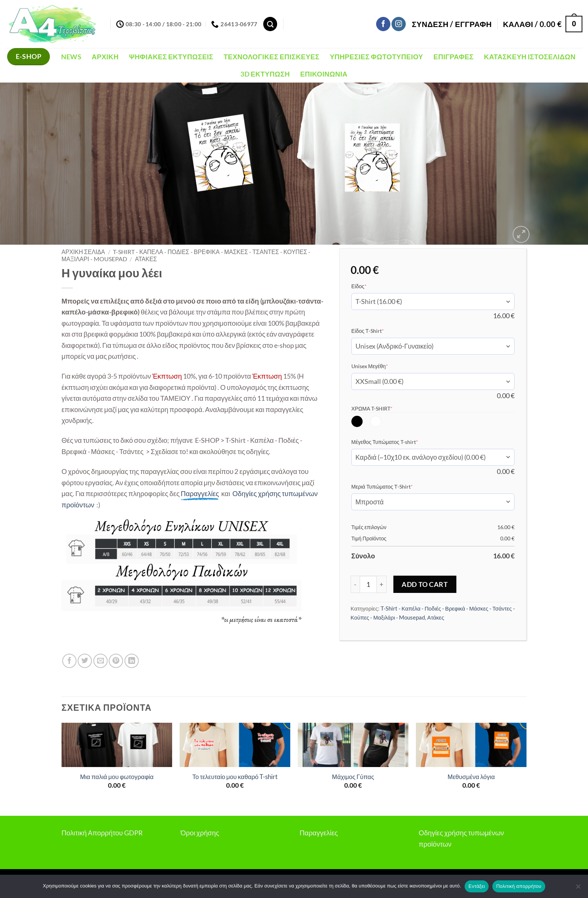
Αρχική (105, 57)
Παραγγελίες (319, 833)
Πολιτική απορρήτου (519, 886)
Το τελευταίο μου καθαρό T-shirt (235, 777)
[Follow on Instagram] (399, 24)
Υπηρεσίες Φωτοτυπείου (376, 57)
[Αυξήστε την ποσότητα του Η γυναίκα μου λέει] (382, 584)
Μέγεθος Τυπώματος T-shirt (396, 442)
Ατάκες (146, 259)
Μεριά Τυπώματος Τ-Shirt (394, 486)
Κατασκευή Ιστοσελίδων (530, 57)
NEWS (71, 57)
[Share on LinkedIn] (132, 661)
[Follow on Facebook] (383, 24)
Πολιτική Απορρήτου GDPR (102, 833)
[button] (452, 24)
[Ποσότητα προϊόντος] (368, 584)
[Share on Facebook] (69, 661)
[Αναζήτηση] (270, 24)
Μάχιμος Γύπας (353, 777)
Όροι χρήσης (200, 833)
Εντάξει (477, 886)
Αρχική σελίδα (83, 252)
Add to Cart (425, 584)
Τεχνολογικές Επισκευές (271, 57)
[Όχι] (578, 889)
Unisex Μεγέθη (381, 366)
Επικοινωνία (324, 74)
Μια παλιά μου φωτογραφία (117, 777)
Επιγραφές (454, 57)
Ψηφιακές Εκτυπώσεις (171, 57)
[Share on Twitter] (85, 661)
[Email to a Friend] (100, 661)
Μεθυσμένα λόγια (471, 777)
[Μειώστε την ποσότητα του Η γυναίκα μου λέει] (355, 584)
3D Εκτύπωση (265, 74)
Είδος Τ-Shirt (379, 331)
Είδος (370, 286)
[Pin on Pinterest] (116, 661)
